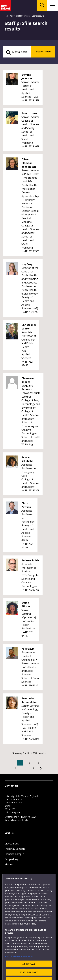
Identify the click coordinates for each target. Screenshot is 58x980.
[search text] (17, 52)
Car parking (11, 859)
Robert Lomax (30, 113)
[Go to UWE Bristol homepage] (7, 16)
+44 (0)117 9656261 (28, 817)
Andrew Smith (30, 560)
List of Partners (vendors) (19, 965)
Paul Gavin (28, 649)
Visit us (9, 864)
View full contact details (16, 820)
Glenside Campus (14, 854)
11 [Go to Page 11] (34, 768)
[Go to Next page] (41, 768)
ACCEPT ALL (29, 972)
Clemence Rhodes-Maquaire (28, 382)
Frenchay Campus (15, 849)
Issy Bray (27, 264)
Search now (43, 52)
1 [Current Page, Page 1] (20, 763)
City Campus (12, 844)
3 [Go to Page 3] (39, 763)
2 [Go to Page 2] (29, 763)
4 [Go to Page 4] (15, 768)
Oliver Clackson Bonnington (29, 163)
